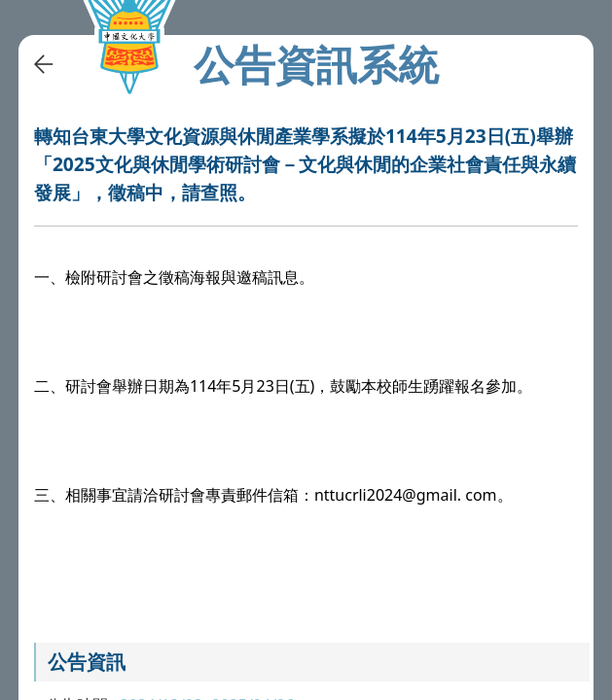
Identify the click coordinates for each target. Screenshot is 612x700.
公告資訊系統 (316, 64)
